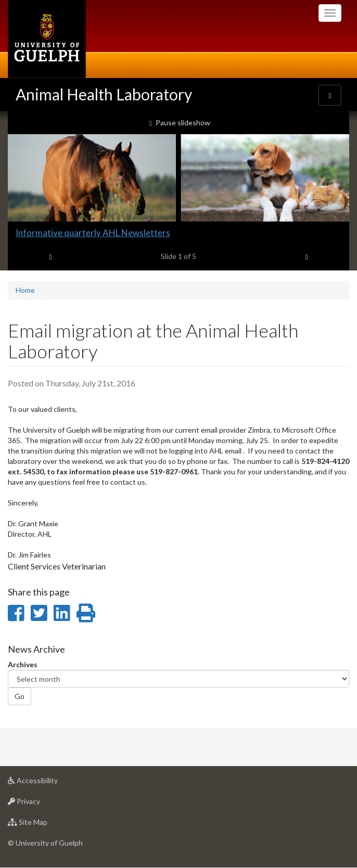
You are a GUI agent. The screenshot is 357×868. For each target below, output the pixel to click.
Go (20, 696)
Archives (23, 664)
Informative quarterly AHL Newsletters (93, 233)
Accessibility (49, 783)
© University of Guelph (45, 843)
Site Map (44, 825)
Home (25, 290)
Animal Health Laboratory (104, 94)
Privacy (40, 804)
